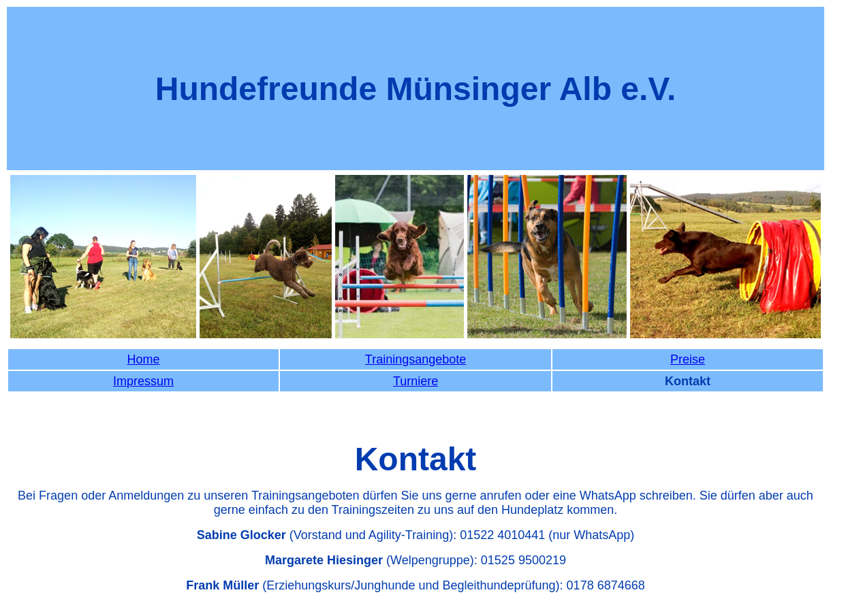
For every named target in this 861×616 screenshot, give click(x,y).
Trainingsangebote (416, 359)
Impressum (143, 381)
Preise (688, 359)
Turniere (416, 381)
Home (144, 359)
